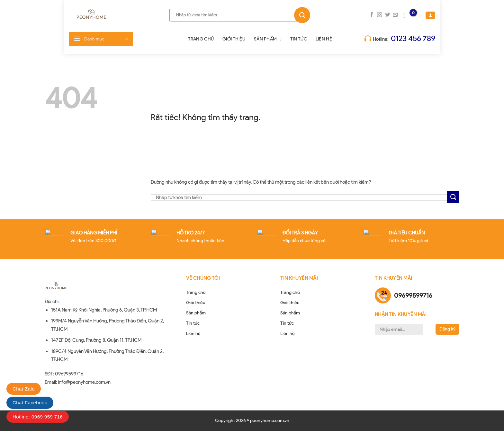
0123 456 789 (413, 38)
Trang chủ (201, 39)
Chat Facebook (30, 403)
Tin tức (299, 39)
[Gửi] (302, 15)
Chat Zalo (24, 389)
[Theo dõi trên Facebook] (372, 15)
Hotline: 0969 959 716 (38, 417)
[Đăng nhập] (430, 15)
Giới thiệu (234, 39)
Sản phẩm (268, 39)
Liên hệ (324, 39)
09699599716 (413, 295)
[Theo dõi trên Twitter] (387, 15)
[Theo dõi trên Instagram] (379, 15)
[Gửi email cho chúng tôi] (395, 15)
